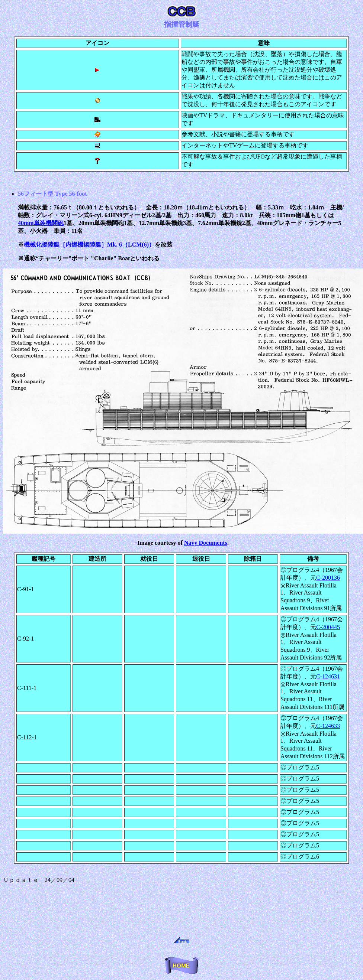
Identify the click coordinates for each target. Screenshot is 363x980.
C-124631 (328, 676)
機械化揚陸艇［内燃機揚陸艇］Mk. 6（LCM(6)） (89, 245)
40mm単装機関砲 (41, 223)
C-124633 (328, 726)
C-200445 (328, 627)
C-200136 (328, 578)
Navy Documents (206, 543)
